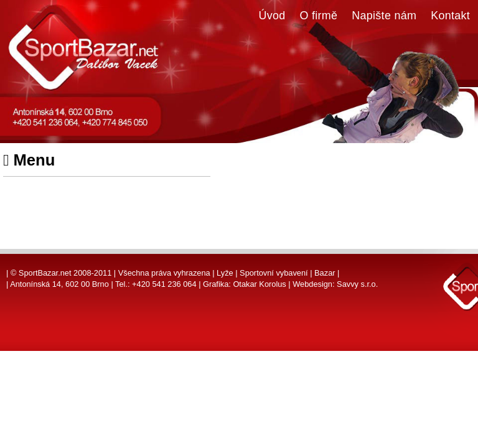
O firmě (319, 16)
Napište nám (384, 16)
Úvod (272, 16)
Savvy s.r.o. (357, 284)
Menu (29, 160)
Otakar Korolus (259, 284)
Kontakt (450, 16)
